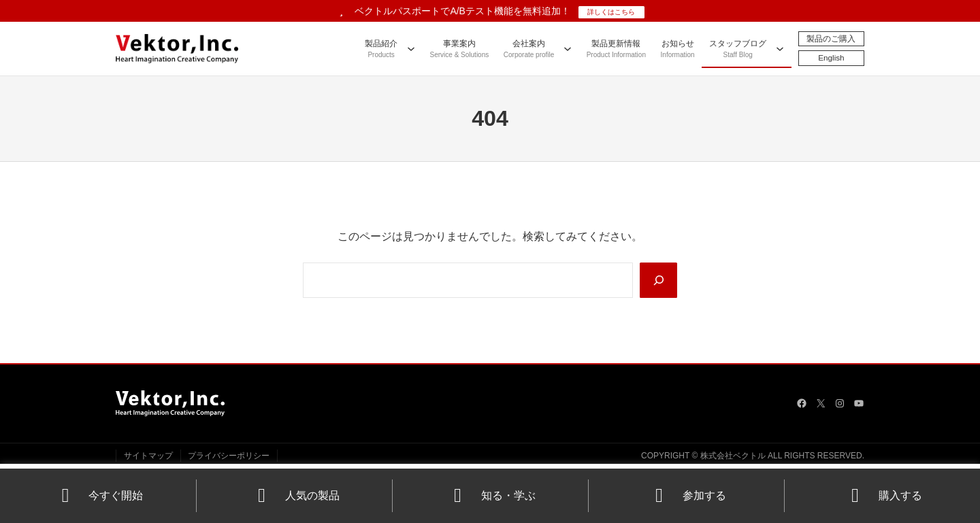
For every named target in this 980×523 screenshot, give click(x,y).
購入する (883, 495)
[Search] (658, 280)
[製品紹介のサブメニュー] (410, 48)
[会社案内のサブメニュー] (567, 48)
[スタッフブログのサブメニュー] (779, 48)
